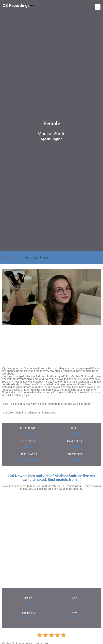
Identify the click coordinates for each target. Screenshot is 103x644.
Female (18, 258)
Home (6, 258)
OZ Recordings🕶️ (19, 6)
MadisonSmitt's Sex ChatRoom (52, 338)
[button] (98, 7)
